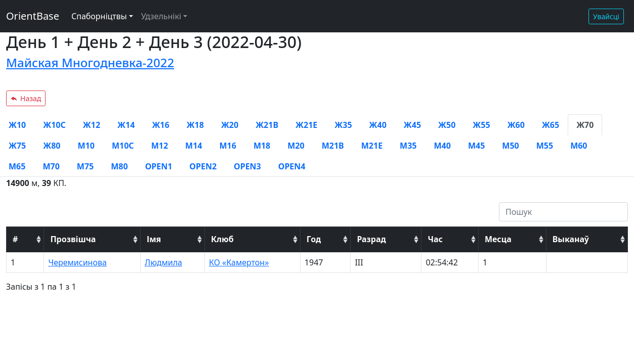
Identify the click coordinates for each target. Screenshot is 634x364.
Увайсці (606, 16)
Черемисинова (77, 262)
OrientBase (33, 16)
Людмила (163, 262)
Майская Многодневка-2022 (90, 62)
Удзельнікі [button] (161, 16)
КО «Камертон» (239, 262)
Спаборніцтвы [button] (99, 16)
